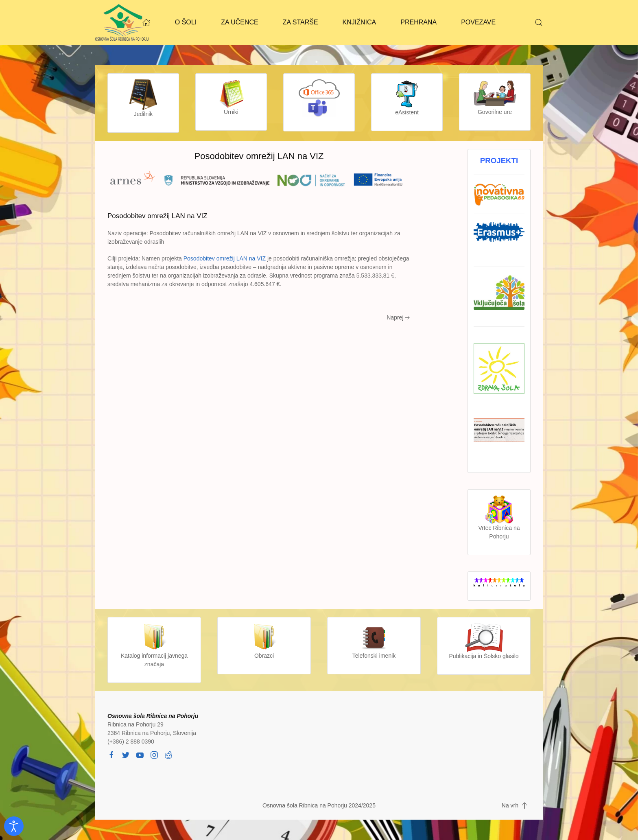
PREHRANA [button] (418, 22)
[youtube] (140, 754)
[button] (539, 22)
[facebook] (111, 754)
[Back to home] (122, 22)
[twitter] (126, 754)
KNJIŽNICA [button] (359, 22)
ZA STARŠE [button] (300, 22)
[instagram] (154, 754)
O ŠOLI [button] (186, 22)
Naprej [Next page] (398, 317)
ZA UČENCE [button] (240, 22)
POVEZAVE (478, 22)
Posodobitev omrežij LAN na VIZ (225, 258)
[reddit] (168, 754)
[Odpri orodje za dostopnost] (14, 826)
